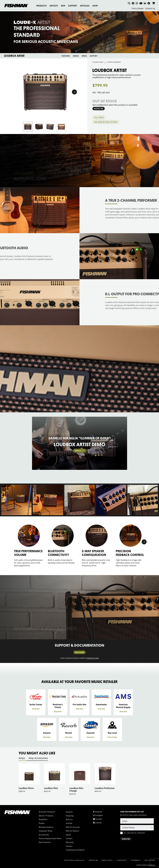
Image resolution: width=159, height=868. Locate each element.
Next (74, 92)
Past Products (45, 842)
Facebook (98, 812)
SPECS (84, 56)
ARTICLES (85, 6)
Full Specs (99, 117)
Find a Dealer (138, 8)
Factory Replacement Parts (50, 838)
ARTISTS (54, 6)
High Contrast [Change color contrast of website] (150, 860)
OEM (63, 6)
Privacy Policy (107, 860)
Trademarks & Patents (75, 850)
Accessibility (136, 860)
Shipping (70, 816)
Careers (69, 846)
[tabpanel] (79, 443)
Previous (4, 500)
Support (69, 812)
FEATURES (66, 56)
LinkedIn (97, 823)
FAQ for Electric (72, 831)
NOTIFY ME (99, 108)
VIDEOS (76, 56)
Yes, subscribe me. (134, 833)
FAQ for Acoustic (73, 827)
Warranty (70, 842)
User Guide (79, 652)
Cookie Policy (122, 860)
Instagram (98, 815)
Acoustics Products (47, 812)
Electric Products (46, 816)
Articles (69, 823)
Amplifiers (43, 819)
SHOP (95, 6)
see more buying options (106, 122)
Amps (22, 758)
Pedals (42, 823)
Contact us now (93, 658)
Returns (69, 819)
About (68, 835)
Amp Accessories (38, 758)
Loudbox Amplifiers (114, 62)
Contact (69, 838)
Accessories (44, 835)
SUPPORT (73, 6)
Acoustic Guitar (98, 62)
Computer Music (46, 831)
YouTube (98, 819)
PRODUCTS (41, 6)
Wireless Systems (46, 827)
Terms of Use (93, 860)
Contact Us (150, 8)
